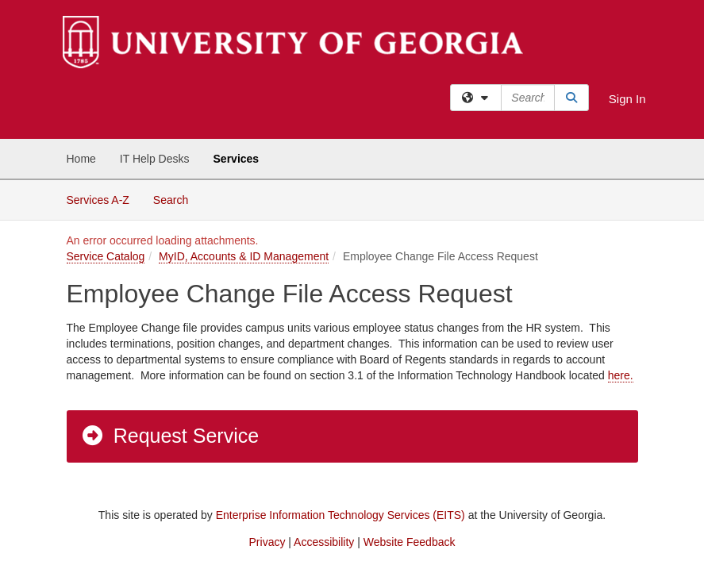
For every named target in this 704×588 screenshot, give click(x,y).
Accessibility (324, 542)
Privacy (267, 542)
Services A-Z (98, 200)
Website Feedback (410, 542)
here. (621, 375)
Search (177, 199)
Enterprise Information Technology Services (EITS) (340, 515)
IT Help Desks (155, 159)
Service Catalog (106, 256)
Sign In (627, 99)
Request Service (170, 436)
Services (237, 159)
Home (81, 159)
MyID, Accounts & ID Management (244, 256)
